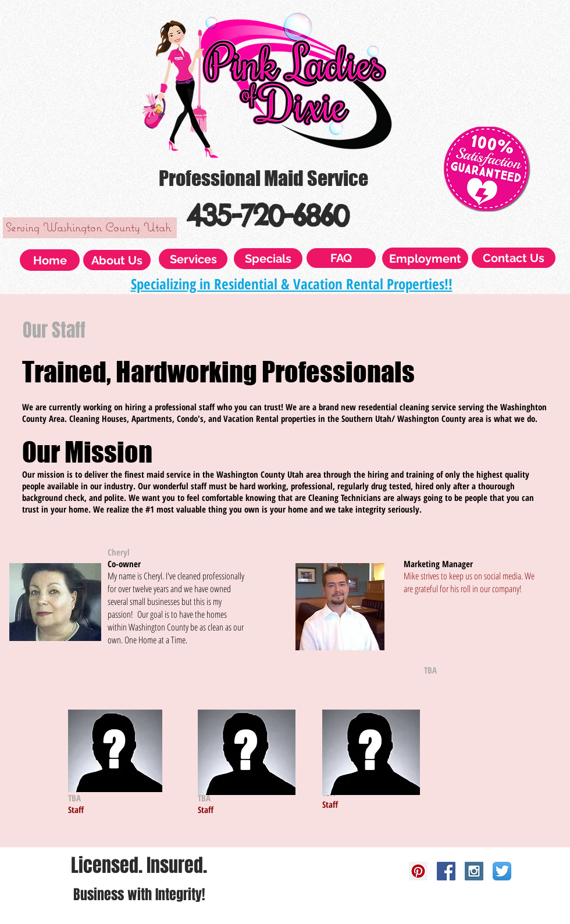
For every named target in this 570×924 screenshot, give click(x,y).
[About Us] (117, 260)
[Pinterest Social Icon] (418, 871)
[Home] (50, 260)
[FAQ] (341, 258)
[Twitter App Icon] (502, 871)
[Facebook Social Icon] (446, 871)
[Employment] (425, 258)
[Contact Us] (514, 258)
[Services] (193, 259)
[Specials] (268, 259)
